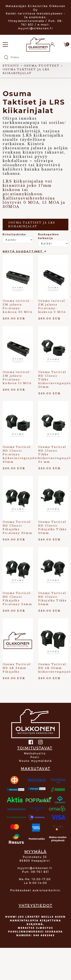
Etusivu (11, 66)
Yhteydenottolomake (26, 21)
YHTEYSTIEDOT (35, 906)
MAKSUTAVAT (35, 769)
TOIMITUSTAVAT (35, 748)
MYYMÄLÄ (35, 852)
